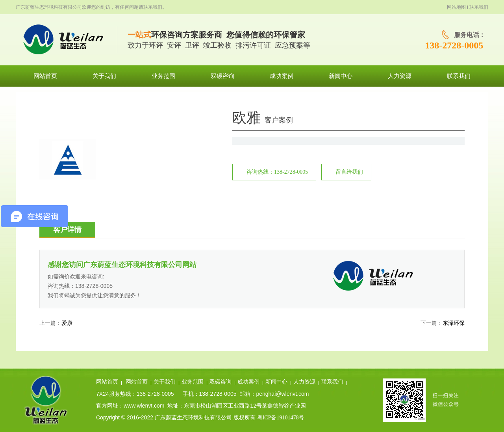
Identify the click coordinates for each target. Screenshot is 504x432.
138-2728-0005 (454, 45)
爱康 (67, 323)
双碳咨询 (220, 382)
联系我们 (479, 7)
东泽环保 (454, 323)
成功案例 (248, 382)
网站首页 (107, 382)
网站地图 (456, 7)
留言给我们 (349, 172)
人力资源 (304, 382)
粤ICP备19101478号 (281, 418)
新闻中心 (276, 382)
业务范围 (193, 382)
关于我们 (165, 382)
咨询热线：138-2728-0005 (277, 172)
